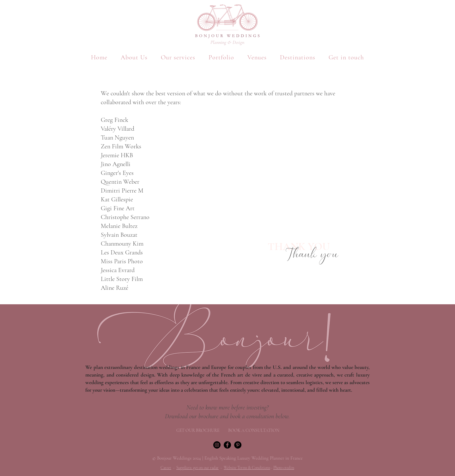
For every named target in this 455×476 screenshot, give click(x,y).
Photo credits (284, 468)
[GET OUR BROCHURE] (198, 431)
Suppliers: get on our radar (197, 468)
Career (166, 468)
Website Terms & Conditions (247, 468)
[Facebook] (227, 445)
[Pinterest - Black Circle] (238, 445)
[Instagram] (217, 445)
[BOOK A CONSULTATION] (254, 431)
